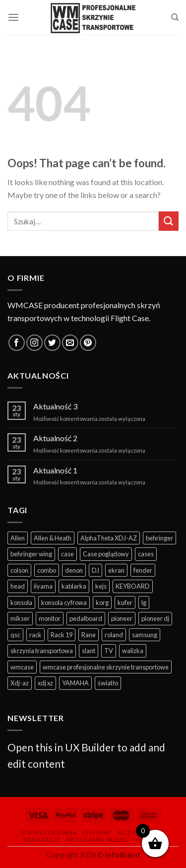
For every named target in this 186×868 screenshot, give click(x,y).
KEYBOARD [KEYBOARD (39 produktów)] (133, 586)
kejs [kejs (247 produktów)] (101, 586)
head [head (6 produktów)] (18, 586)
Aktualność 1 (55, 470)
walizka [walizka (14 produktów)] (133, 651)
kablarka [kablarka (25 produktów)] (74, 586)
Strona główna (49, 833)
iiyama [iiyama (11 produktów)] (43, 586)
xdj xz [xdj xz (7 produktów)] (45, 683)
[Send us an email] (70, 343)
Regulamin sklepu (98, 839)
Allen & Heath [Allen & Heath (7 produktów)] (53, 538)
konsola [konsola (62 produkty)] (21, 602)
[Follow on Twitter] (52, 343)
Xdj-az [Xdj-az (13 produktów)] (20, 683)
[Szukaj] (175, 17)
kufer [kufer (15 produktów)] (125, 602)
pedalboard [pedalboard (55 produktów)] (86, 618)
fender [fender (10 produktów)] (143, 570)
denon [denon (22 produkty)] (74, 570)
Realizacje (42, 839)
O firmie (97, 833)
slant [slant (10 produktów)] (89, 651)
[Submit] (169, 221)
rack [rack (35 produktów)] (35, 635)
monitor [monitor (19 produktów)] (50, 618)
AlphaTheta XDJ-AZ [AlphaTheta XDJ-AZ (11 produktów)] (109, 538)
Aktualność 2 (55, 438)
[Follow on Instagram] (34, 343)
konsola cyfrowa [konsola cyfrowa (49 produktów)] (64, 602)
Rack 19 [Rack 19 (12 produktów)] (62, 635)
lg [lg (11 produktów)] (144, 602)
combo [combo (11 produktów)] (47, 570)
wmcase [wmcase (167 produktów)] (22, 667)
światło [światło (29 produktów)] (108, 683)
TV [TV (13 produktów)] (109, 651)
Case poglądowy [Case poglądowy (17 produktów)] (106, 554)
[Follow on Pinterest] (88, 343)
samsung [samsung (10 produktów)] (145, 635)
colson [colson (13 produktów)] (19, 570)
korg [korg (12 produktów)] (102, 602)
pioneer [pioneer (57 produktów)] (122, 618)
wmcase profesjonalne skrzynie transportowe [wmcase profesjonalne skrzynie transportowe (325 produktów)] (106, 667)
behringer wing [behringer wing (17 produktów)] (31, 554)
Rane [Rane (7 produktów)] (89, 635)
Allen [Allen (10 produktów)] (18, 538)
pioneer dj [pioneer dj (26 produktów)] (155, 618)
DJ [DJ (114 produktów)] (95, 570)
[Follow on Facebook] (17, 343)
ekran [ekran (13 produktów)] (116, 570)
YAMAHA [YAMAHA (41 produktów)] (75, 683)
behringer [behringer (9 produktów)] (159, 538)
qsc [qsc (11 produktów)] (15, 635)
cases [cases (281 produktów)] (146, 554)
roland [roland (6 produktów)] (114, 635)
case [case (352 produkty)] (67, 554)
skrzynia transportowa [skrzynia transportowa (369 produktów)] (42, 651)
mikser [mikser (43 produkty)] (20, 618)
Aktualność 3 (55, 406)
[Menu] (13, 17)
